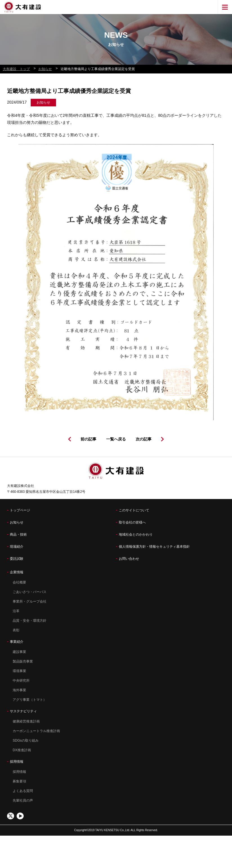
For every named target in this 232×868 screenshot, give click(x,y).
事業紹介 (17, 642)
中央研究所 (21, 681)
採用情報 (17, 762)
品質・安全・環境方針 (30, 621)
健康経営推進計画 (26, 721)
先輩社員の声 (23, 800)
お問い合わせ (129, 559)
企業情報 (17, 572)
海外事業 (19, 690)
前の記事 (88, 439)
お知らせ (17, 522)
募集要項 (19, 781)
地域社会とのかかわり (136, 534)
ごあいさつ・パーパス (30, 592)
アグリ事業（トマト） (30, 700)
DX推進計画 (22, 750)
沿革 (16, 611)
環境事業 (19, 671)
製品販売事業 (23, 661)
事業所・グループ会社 (30, 601)
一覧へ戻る (116, 439)
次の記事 (144, 439)
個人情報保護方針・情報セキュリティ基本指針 (154, 547)
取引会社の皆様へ (132, 522)
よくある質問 (23, 791)
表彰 (16, 630)
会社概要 (19, 582)
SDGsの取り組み (26, 741)
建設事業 (19, 652)
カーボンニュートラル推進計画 (36, 731)
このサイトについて (134, 510)
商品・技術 (18, 534)
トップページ (20, 510)
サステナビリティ (23, 711)
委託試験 (17, 559)
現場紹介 (17, 547)
